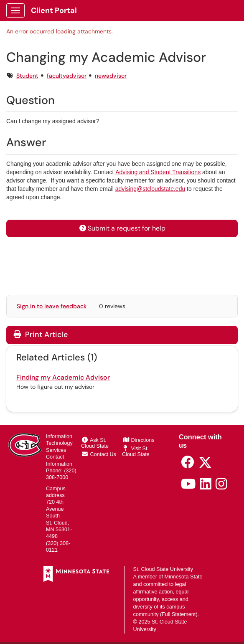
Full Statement (179, 614)
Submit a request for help (122, 228)
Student (27, 76)
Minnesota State (184, 577)
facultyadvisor (67, 76)
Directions (139, 440)
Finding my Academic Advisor (63, 377)
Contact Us (99, 454)
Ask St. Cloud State (95, 443)
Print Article (41, 335)
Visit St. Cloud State (136, 451)
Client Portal (54, 10)
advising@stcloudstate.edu (150, 189)
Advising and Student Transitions (158, 172)
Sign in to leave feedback (52, 306)
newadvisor (111, 76)
